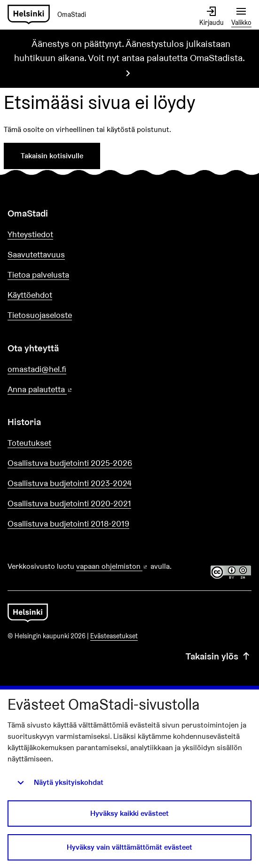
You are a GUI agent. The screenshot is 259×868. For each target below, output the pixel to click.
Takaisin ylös (219, 656)
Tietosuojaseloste (40, 315)
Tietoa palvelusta (38, 275)
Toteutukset (29, 443)
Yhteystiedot (30, 234)
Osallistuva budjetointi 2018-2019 (68, 523)
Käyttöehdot (30, 295)
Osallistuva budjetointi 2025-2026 (70, 463)
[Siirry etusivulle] (51, 15)
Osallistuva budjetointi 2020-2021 (69, 503)
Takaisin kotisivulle (52, 156)
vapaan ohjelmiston (112, 566)
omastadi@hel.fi (37, 369)
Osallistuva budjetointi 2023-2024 (70, 483)
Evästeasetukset (114, 636)
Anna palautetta (67, 390)
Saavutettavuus (36, 254)
